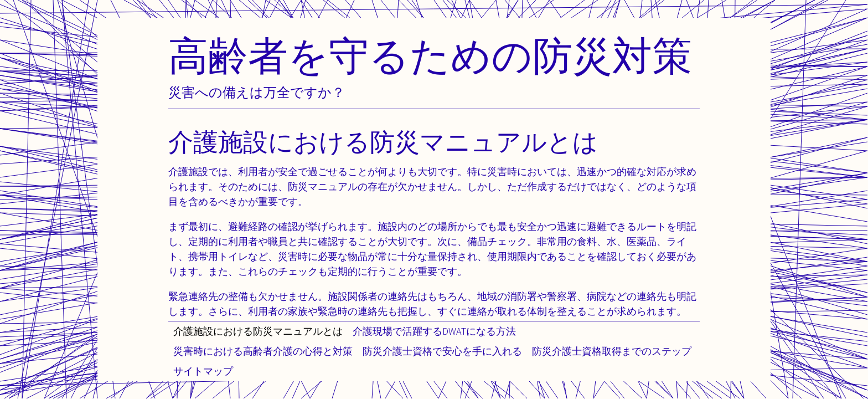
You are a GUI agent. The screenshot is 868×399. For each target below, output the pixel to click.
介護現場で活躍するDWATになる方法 (434, 331)
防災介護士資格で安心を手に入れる (442, 351)
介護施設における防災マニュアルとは (258, 331)
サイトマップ (203, 371)
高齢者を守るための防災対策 (430, 55)
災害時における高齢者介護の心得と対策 (263, 351)
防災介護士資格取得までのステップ (612, 351)
